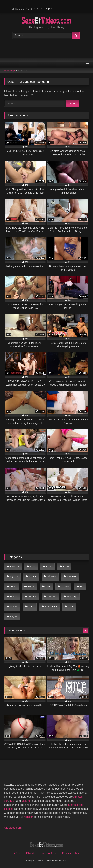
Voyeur (14, 617)
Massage (72, 597)
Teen (71, 607)
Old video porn (13, 828)
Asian (49, 567)
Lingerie (52, 597)
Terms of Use (48, 853)
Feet (48, 587)
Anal (33, 567)
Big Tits (14, 576)
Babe (66, 567)
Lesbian (32, 597)
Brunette (71, 576)
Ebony (31, 587)
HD (82, 587)
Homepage (10, 71)
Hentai (14, 597)
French (65, 587)
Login (37, 9)
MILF (31, 607)
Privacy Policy (71, 853)
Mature (14, 607)
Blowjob (52, 576)
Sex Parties (51, 607)
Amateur (15, 567)
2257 (17, 853)
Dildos (13, 587)
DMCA (30, 853)
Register (49, 9)
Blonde (33, 576)
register (28, 817)
